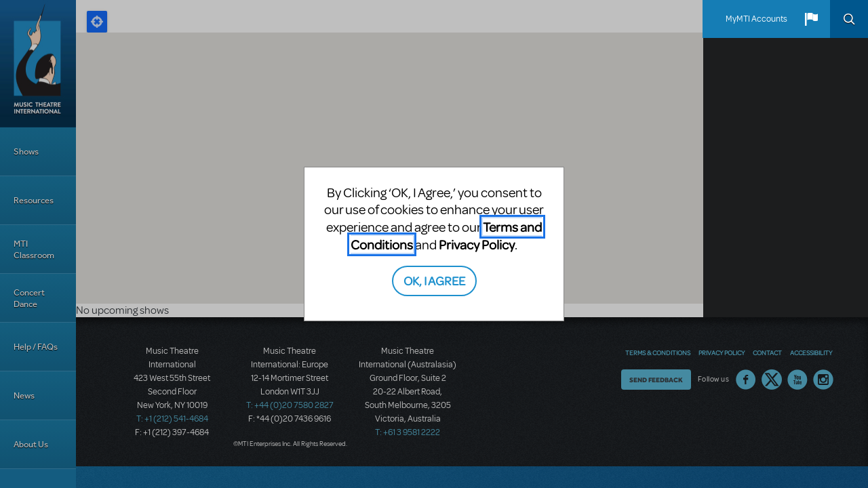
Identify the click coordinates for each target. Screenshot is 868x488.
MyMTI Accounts (756, 19)
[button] (811, 19)
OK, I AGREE (434, 280)
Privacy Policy (477, 244)
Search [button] (849, 19)
